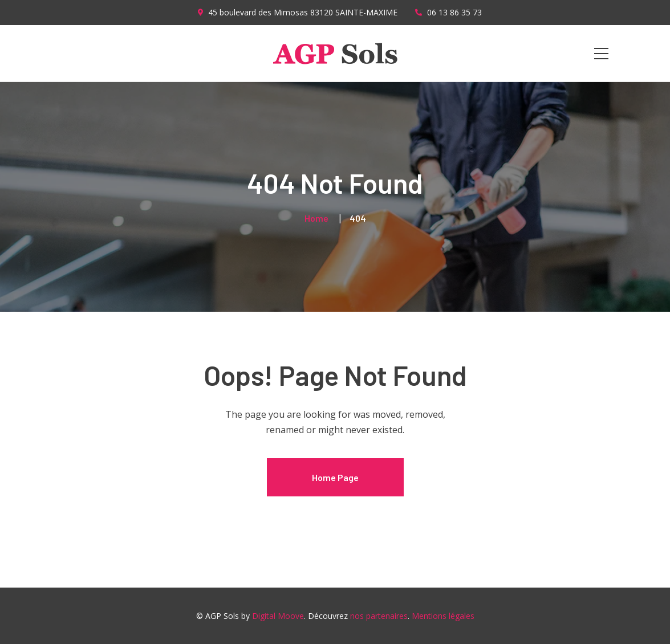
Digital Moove (278, 616)
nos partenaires (379, 616)
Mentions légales (443, 616)
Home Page (335, 477)
